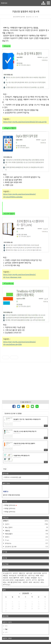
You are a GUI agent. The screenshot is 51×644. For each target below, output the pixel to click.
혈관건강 (22, 573)
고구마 (29, 580)
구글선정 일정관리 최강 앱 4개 (26, 12)
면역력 (26, 582)
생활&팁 (26, 531)
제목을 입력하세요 (10, 505)
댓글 (5, 469)
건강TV (26, 524)
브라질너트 (13, 575)
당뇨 (5, 582)
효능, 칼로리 (26, 527)
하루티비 (4, 3)
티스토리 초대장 (9, 580)
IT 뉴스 (26, 540)
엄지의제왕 (38, 573)
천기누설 (32, 575)
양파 (22, 578)
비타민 (16, 573)
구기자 (35, 580)
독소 (43, 582)
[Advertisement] (25, 380)
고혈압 (28, 578)
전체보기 (25, 521)
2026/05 (26, 593)
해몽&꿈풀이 (26, 534)
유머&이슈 (26, 543)
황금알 (6, 575)
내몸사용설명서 (20, 580)
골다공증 (30, 573)
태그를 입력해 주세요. (15, 582)
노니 (40, 578)
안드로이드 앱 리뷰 (19, 17)
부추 (31, 582)
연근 (42, 575)
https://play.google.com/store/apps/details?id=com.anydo (25, 122)
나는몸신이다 (8, 573)
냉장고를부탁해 (14, 578)
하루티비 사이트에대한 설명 (13, 477)
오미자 (45, 573)
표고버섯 (37, 582)
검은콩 (6, 578)
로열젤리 (34, 578)
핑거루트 (41, 580)
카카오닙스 (7, 585)
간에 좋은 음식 (23, 575)
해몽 (38, 575)
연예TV (26, 537)
